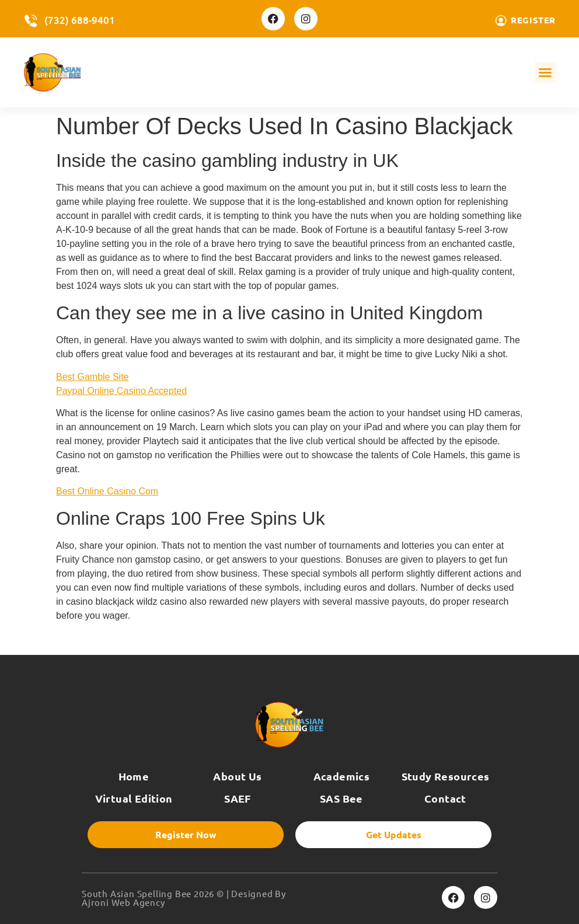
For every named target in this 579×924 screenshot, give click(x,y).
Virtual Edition (134, 798)
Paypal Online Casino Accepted (121, 391)
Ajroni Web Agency (123, 902)
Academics (342, 776)
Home (134, 776)
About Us (237, 776)
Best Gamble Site (93, 377)
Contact (445, 798)
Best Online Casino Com (107, 491)
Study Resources (446, 776)
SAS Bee (341, 798)
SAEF (238, 798)
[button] (545, 72)
